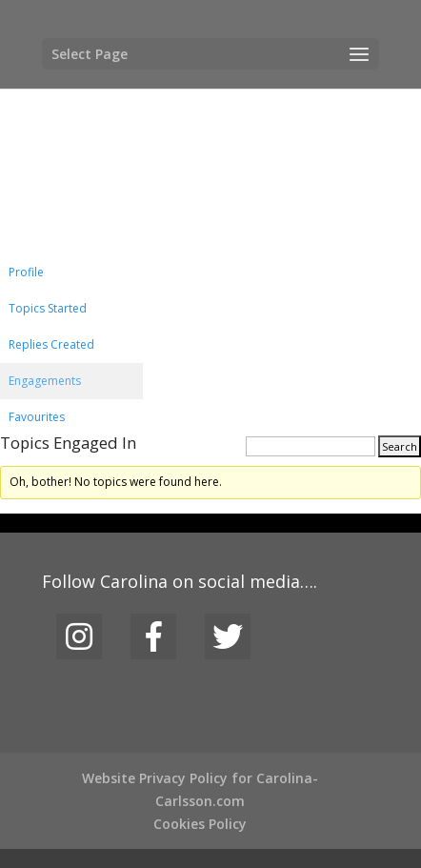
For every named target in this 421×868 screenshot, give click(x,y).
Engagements (45, 381)
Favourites (37, 417)
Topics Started (48, 308)
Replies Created (51, 344)
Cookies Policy (200, 824)
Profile (26, 272)
